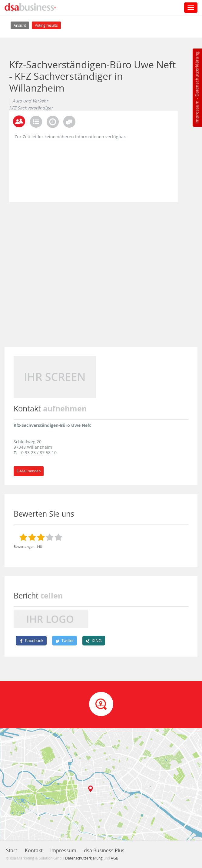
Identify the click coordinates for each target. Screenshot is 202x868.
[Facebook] (31, 641)
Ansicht (21, 25)
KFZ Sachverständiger (31, 108)
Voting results (46, 25)
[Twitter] (65, 641)
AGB (115, 858)
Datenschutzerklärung (197, 74)
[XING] (94, 641)
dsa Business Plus (104, 850)
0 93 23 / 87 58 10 (39, 452)
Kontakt (34, 850)
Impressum (197, 112)
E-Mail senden (29, 471)
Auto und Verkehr (30, 101)
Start (12, 850)
